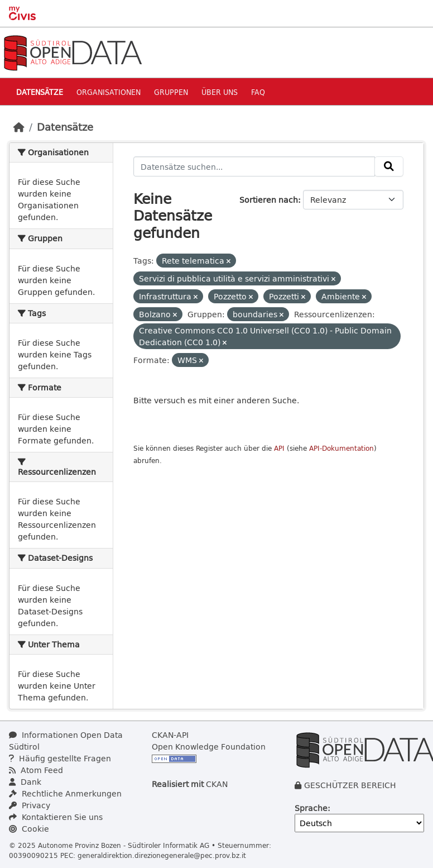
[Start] (19, 127)
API (279, 448)
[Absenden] (389, 166)
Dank (25, 782)
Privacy (30, 805)
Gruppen (171, 92)
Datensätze (40, 92)
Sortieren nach (269, 200)
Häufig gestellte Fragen (60, 758)
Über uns (220, 92)
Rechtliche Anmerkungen (65, 793)
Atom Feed (36, 770)
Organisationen (109, 92)
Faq (258, 92)
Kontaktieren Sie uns (56, 817)
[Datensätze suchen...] (254, 166)
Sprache (311, 808)
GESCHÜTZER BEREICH (350, 785)
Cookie (29, 829)
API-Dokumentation (341, 448)
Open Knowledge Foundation (209, 747)
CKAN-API (170, 735)
